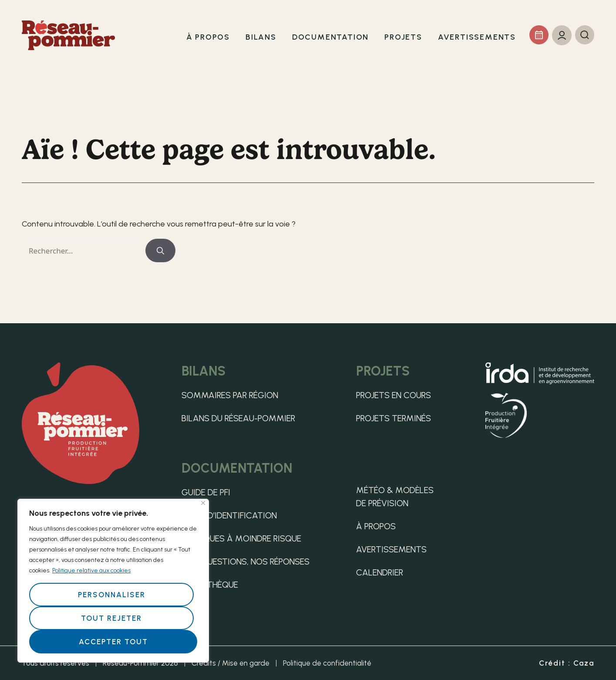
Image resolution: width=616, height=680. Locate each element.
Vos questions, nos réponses (246, 562)
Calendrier (380, 572)
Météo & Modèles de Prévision (395, 497)
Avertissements (391, 549)
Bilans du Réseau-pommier (238, 418)
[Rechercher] (160, 250)
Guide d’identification (229, 515)
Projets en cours (394, 395)
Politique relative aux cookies (91, 570)
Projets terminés (394, 418)
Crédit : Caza (567, 663)
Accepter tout (113, 642)
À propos (376, 526)
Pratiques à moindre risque (241, 538)
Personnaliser (112, 595)
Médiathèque (210, 585)
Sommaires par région (230, 395)
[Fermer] (203, 503)
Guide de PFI (206, 492)
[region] (113, 581)
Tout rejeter (111, 618)
